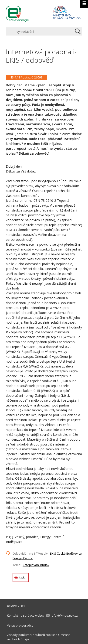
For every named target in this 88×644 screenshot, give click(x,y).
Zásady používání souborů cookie (31, 635)
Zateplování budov (36, 565)
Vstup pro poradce (20, 625)
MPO (14, 606)
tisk (22, 577)
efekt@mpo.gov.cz (65, 615)
